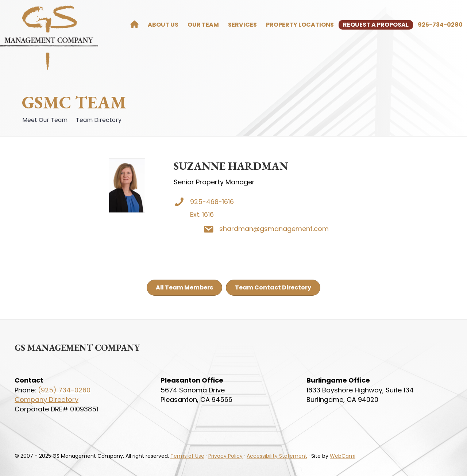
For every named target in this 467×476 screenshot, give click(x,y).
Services (242, 25)
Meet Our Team (44, 120)
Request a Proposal (376, 25)
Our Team (203, 25)
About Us (163, 25)
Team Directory (98, 120)
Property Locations (300, 25)
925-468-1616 (212, 202)
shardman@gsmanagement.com (297, 229)
